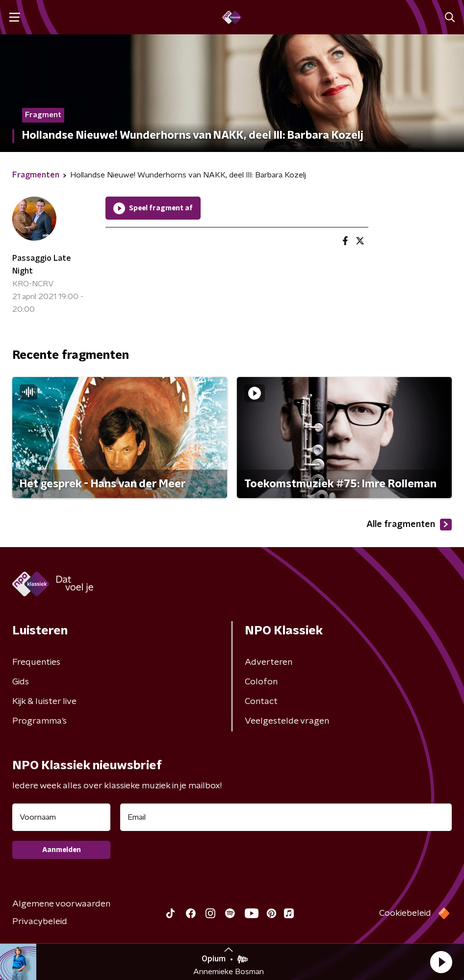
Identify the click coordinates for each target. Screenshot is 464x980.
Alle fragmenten (409, 525)
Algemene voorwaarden (61, 904)
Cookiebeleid (405, 913)
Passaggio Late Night (42, 265)
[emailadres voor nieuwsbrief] (286, 817)
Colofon (261, 682)
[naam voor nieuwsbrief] (61, 817)
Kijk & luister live (44, 702)
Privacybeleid (40, 922)
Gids (21, 682)
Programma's (39, 721)
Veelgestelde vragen (287, 721)
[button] (441, 962)
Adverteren (269, 662)
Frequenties (36, 662)
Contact (261, 702)
